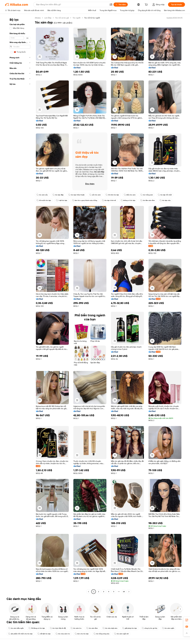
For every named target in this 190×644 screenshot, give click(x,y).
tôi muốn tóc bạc (44, 200)
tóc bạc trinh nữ (109, 200)
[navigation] (19, 305)
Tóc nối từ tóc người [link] (92, 18)
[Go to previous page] (88, 592)
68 (124, 592)
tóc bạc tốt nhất (165, 195)
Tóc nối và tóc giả (62, 18)
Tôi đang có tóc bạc (37, 628)
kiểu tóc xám (130, 195)
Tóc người (77, 18)
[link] (187, 620)
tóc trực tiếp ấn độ (58, 628)
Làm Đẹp (48, 18)
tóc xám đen (92, 628)
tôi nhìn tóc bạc (112, 195)
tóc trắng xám (147, 195)
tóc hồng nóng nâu (101, 634)
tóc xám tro (76, 628)
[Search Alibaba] (72, 5)
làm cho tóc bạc (82, 634)
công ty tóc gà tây (149, 628)
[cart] (147, 5)
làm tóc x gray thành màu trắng (85, 200)
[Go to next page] (129, 592)
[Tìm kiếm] (121, 5)
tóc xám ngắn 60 (121, 634)
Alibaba (38, 18)
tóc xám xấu (42, 195)
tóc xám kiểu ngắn (16, 628)
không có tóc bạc (128, 200)
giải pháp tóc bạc (130, 628)
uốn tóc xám (95, 195)
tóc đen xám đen (148, 200)
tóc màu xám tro (63, 634)
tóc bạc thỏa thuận (76, 195)
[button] (111, 5)
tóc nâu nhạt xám (110, 628)
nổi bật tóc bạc (44, 634)
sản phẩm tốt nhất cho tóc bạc (20, 634)
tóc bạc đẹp (58, 195)
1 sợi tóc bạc (62, 200)
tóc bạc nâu (165, 200)
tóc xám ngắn (168, 628)
